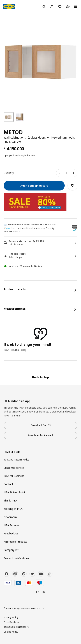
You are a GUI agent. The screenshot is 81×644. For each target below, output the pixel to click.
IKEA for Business (14, 476)
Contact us (10, 484)
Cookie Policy (11, 632)
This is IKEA (10, 501)
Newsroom (10, 517)
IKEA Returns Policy (15, 350)
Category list (11, 550)
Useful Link (12, 452)
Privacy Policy (11, 617)
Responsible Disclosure (16, 627)
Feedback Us (11, 533)
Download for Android (40, 435)
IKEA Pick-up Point (14, 492)
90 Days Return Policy (16, 460)
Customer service (14, 468)
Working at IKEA (13, 509)
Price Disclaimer (12, 622)
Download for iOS (41, 425)
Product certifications (16, 558)
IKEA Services (11, 525)
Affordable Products (15, 542)
